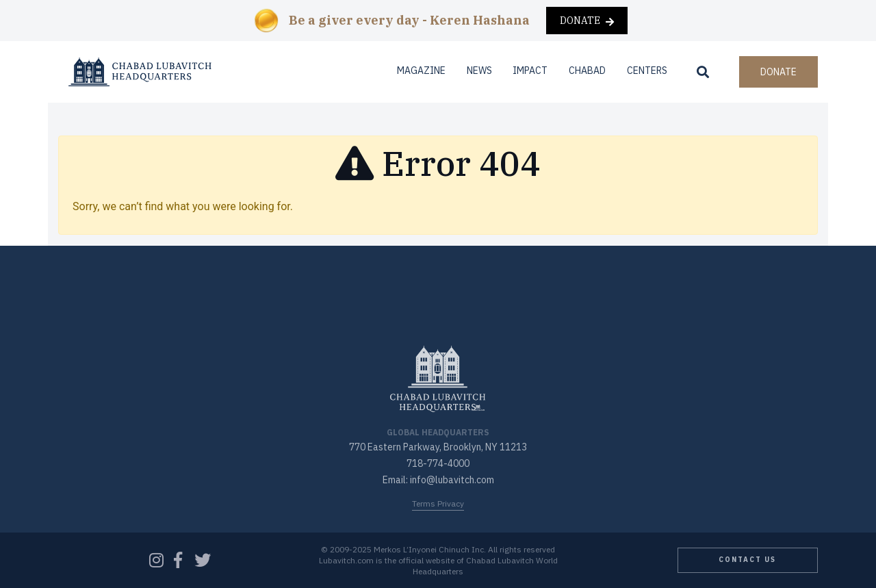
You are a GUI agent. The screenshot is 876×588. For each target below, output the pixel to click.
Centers (647, 71)
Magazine (421, 71)
